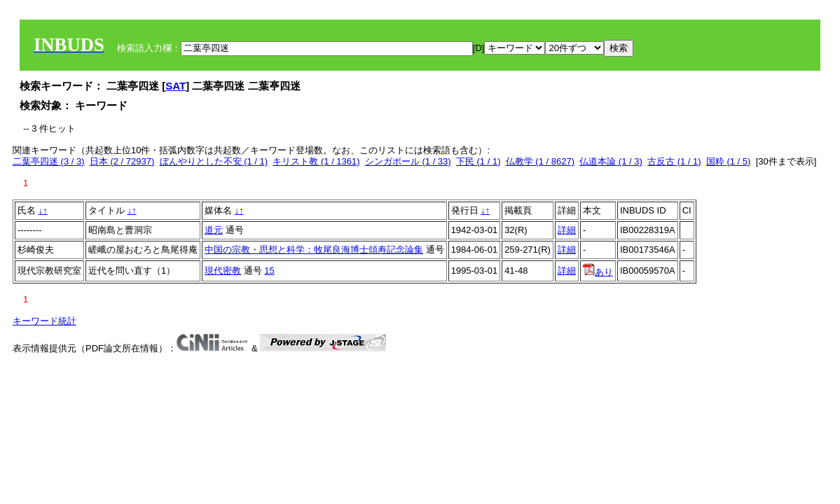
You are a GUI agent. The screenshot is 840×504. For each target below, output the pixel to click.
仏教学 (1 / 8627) (540, 161)
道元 (214, 230)
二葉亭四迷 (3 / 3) (49, 161)
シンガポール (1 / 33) (408, 161)
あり (598, 272)
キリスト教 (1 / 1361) (316, 161)
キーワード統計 (44, 321)
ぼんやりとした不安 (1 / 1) (214, 161)
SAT (175, 86)
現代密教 (223, 271)
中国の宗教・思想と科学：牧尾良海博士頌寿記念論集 (314, 250)
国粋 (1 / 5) (729, 161)
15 (269, 271)
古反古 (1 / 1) (674, 161)
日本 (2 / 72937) (122, 161)
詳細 (567, 230)
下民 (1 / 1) (478, 161)
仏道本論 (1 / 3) (611, 161)
